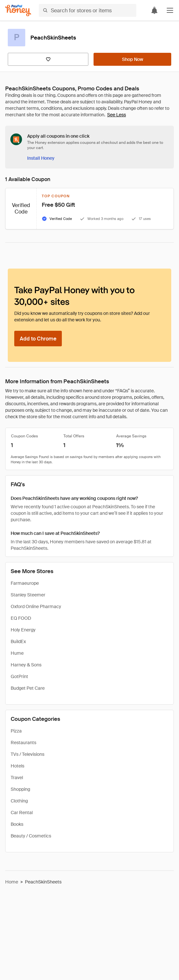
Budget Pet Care (28, 688)
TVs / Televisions (28, 754)
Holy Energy (23, 630)
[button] (170, 10)
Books (17, 824)
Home (12, 882)
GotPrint (19, 676)
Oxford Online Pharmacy (36, 606)
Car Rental (22, 813)
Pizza (16, 731)
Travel (17, 778)
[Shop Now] (132, 59)
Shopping (20, 789)
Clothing (19, 801)
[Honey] (18, 11)
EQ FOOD (21, 618)
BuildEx (18, 641)
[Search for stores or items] (88, 10)
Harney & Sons (26, 665)
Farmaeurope (25, 583)
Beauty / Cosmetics (31, 836)
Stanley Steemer (28, 595)
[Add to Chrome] (38, 339)
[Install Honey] (41, 158)
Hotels (17, 766)
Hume (17, 653)
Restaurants (23, 743)
